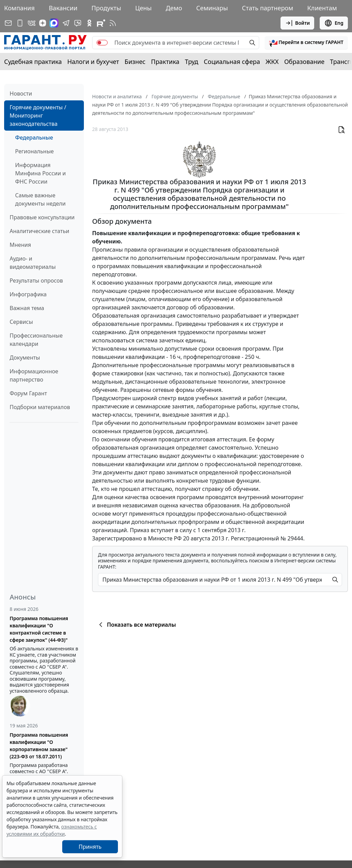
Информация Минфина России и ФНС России (41, 173)
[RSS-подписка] (113, 23)
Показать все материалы (136, 625)
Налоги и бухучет (93, 62)
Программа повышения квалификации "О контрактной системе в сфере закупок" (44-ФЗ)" (39, 629)
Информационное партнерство (34, 375)
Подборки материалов (40, 407)
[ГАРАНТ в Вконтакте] (32, 23)
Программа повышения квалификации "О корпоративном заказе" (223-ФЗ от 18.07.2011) (39, 746)
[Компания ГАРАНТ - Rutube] (101, 23)
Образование (304, 62)
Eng (334, 23)
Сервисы (21, 322)
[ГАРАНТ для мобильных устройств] (20, 23)
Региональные (34, 151)
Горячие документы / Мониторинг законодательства (38, 116)
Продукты (106, 8)
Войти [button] (298, 23)
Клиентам (322, 8)
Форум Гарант (28, 393)
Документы (25, 358)
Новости (21, 94)
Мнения (20, 245)
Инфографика (28, 294)
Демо (174, 8)
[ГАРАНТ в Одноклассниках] (89, 23)
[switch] (102, 43)
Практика (165, 62)
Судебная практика (33, 62)
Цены (143, 8)
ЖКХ (272, 62)
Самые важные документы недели (40, 199)
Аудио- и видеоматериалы (33, 263)
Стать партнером (268, 8)
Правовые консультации (42, 217)
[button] (306, 43)
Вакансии (63, 8)
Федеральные (34, 138)
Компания (19, 8)
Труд (192, 62)
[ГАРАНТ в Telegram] (66, 23)
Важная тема (27, 308)
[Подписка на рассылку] (8, 23)
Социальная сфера (232, 62)
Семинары (212, 8)
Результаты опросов (36, 281)
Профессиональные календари (36, 340)
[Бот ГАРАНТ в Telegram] (78, 23)
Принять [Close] (90, 847)
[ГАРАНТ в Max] (54, 23)
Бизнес (135, 62)
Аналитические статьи (39, 231)
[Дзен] (43, 23)
